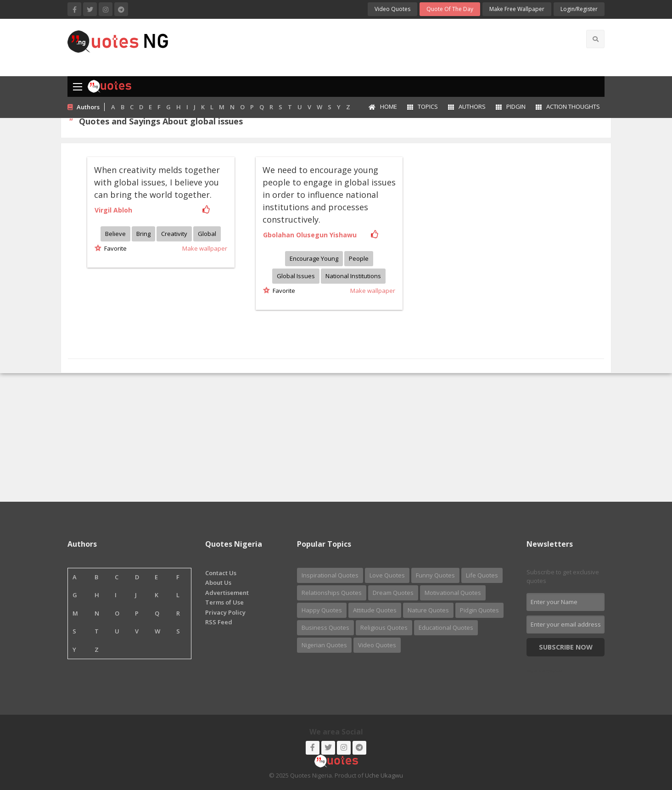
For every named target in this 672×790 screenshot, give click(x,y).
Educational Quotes (446, 628)
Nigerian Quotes (324, 645)
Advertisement (227, 593)
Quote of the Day (450, 9)
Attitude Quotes (375, 610)
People (359, 258)
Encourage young (314, 258)
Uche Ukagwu (384, 775)
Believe (115, 234)
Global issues (296, 276)
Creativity (174, 234)
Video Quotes (392, 9)
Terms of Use (224, 602)
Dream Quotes (393, 593)
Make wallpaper (205, 248)
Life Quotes (482, 575)
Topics (423, 106)
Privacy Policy (225, 612)
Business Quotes (325, 628)
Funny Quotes (435, 575)
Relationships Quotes (332, 593)
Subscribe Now (566, 647)
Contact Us (221, 573)
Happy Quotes (322, 610)
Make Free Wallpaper (517, 9)
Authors (467, 106)
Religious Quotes (384, 628)
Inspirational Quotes (330, 575)
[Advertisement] (372, 46)
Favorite (114, 248)
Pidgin (511, 106)
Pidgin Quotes (479, 610)
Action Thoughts (568, 106)
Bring (143, 234)
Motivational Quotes (453, 593)
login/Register (579, 9)
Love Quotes (387, 575)
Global (207, 234)
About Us (218, 583)
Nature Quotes (428, 610)
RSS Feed (219, 622)
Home (383, 106)
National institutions (353, 276)
